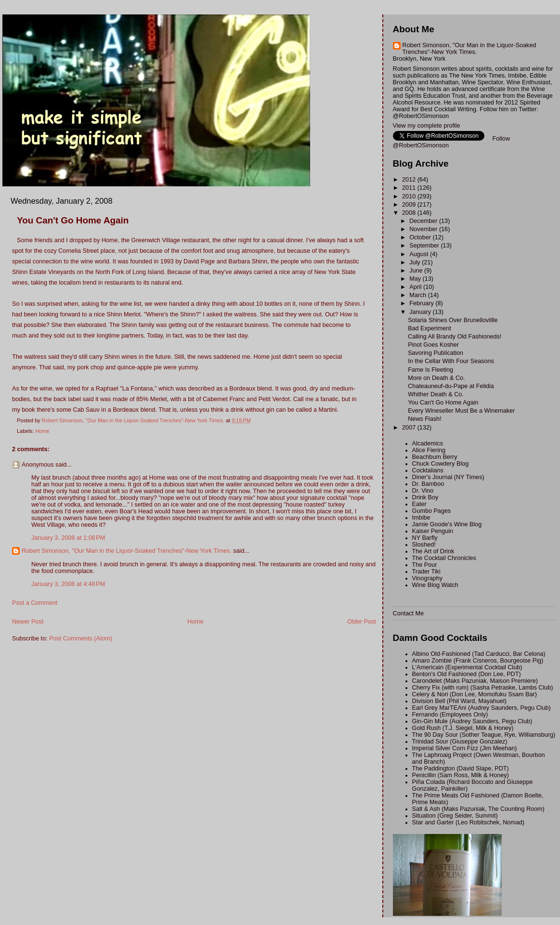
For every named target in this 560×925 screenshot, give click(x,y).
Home (42, 431)
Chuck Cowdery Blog (441, 464)
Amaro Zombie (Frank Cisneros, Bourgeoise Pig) (478, 661)
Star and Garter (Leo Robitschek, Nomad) (468, 822)
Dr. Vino (423, 491)
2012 (410, 180)
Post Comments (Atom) (81, 638)
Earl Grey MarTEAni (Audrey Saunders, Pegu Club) (482, 708)
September (425, 246)
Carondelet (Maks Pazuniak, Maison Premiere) (475, 681)
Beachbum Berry (435, 457)
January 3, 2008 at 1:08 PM (68, 538)
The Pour (425, 565)
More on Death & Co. (436, 378)
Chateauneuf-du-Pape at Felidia (451, 386)
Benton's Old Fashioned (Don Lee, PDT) (467, 674)
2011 (410, 188)
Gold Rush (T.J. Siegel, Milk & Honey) (463, 728)
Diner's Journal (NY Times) (448, 477)
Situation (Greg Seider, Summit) (455, 816)
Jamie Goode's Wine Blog (447, 524)
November (424, 229)
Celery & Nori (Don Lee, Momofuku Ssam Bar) (475, 694)
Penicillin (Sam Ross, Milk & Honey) (461, 775)
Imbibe (421, 518)
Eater (419, 504)
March (419, 295)
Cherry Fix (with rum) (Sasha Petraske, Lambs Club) (483, 688)
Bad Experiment (430, 328)
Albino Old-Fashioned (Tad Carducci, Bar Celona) (479, 654)
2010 (410, 196)
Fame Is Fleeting (430, 370)
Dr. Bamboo (428, 484)
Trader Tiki (426, 572)
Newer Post (28, 622)
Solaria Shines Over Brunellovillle (453, 320)
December (424, 221)
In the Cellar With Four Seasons (451, 361)
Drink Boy (425, 497)
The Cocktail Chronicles (444, 558)
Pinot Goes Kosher (433, 345)
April (416, 287)
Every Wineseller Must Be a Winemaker (461, 411)
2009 (410, 205)
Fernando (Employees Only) (450, 715)
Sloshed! (424, 545)
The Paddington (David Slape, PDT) (461, 769)
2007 (410, 428)
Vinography (428, 578)
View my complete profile (427, 126)
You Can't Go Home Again (443, 403)
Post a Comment (35, 603)
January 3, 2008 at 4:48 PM (68, 584)
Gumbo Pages (432, 511)
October (421, 237)
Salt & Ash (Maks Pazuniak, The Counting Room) (478, 809)
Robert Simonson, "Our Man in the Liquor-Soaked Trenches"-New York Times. (127, 551)
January (421, 312)
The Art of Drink (433, 551)
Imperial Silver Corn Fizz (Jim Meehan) (465, 748)
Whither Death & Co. (436, 394)
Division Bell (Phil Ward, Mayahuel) (459, 701)
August (420, 254)
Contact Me (408, 613)
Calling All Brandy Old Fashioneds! (455, 337)
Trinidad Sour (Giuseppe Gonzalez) (460, 742)
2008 (410, 213)
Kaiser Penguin (433, 531)
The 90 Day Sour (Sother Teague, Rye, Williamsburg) (484, 735)
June (417, 271)
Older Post (362, 622)
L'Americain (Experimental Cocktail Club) (467, 667)
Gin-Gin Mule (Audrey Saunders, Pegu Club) (472, 721)
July (416, 262)
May (416, 279)
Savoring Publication (436, 353)
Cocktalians (428, 470)
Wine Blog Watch (435, 585)
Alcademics (428, 443)
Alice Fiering (429, 450)
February (422, 303)
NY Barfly (425, 538)
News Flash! (424, 419)
